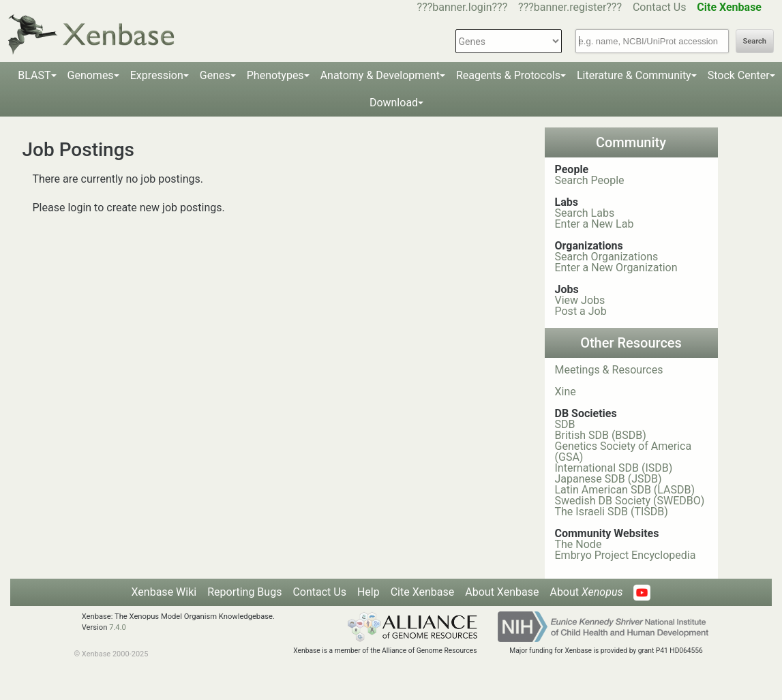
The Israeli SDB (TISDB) (612, 512)
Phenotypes (275, 75)
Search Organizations (607, 257)
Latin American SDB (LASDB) (625, 490)
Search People (590, 180)
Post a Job (581, 311)
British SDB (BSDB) (601, 435)
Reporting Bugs (244, 592)
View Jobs (580, 300)
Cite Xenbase (423, 592)
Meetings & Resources (609, 370)
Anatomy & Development (380, 75)
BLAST (34, 75)
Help (369, 592)
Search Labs (585, 213)
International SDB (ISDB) (614, 468)
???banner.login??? (463, 7)
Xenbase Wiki (164, 592)
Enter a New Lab (595, 224)
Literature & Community (634, 75)
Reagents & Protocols (508, 75)
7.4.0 (118, 627)
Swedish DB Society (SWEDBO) (630, 501)
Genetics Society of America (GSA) (623, 452)
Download (394, 103)
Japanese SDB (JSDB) (608, 479)
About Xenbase (502, 592)
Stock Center (739, 75)
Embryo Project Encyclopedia (626, 555)
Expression (157, 75)
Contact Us (660, 7)
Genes (215, 75)
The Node (578, 544)
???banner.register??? (570, 7)
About (586, 592)
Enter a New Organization (616, 268)
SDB (565, 424)
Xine (566, 392)
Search (755, 41)
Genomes (91, 75)
